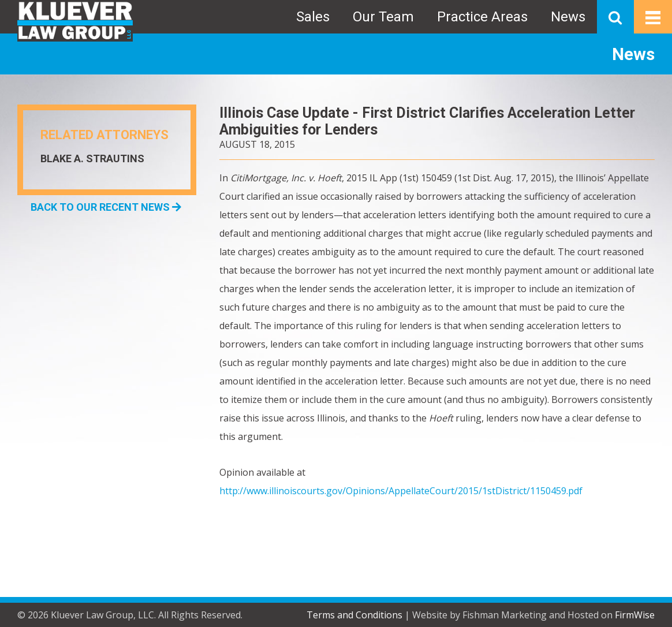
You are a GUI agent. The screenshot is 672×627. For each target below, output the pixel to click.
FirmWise (635, 615)
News (568, 17)
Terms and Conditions (354, 615)
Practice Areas (482, 17)
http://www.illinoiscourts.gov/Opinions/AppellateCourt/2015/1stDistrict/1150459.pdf (401, 491)
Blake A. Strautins (92, 158)
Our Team (383, 17)
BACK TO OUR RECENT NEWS (106, 207)
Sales (313, 17)
